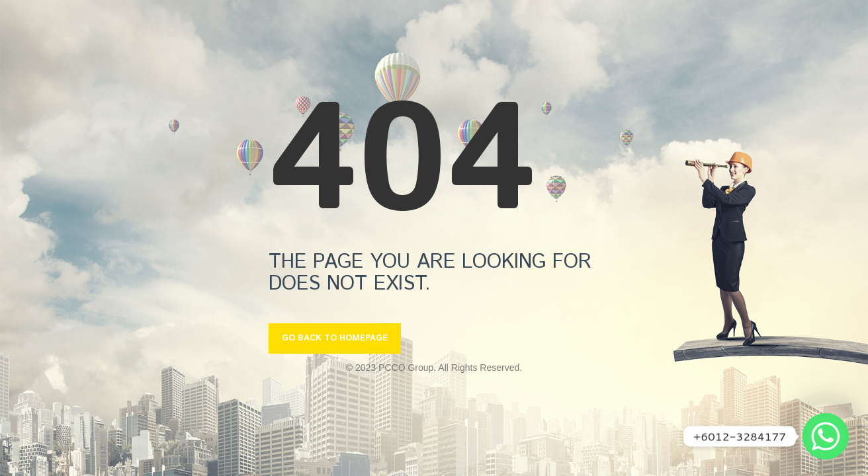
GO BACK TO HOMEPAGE (335, 338)
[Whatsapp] (826, 436)
